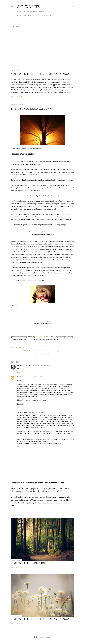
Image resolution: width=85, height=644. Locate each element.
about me (28, 16)
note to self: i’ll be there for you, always (40, 74)
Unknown (21, 377)
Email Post (19, 348)
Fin (44, 337)
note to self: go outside (28, 563)
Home (20, 16)
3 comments (20, 567)
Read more (70, 96)
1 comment (20, 96)
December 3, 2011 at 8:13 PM (35, 377)
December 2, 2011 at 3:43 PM (41, 366)
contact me (39, 16)
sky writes (28, 7)
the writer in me (16, 354)
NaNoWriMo (27, 351)
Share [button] (12, 96)
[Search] (73, 6)
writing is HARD (44, 354)
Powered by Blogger (42, 637)
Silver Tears (39, 351)
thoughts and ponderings (30, 354)
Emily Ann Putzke (24, 366)
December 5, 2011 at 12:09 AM (37, 412)
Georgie (39, 337)
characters (19, 351)
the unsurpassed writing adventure (55, 351)
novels (33, 351)
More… (49, 16)
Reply (19, 372)
